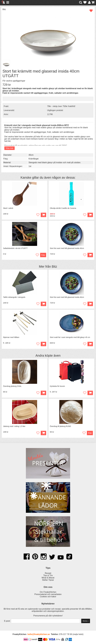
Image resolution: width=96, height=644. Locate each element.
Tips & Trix (48, 575)
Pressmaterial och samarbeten (48, 594)
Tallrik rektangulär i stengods (14, 297)
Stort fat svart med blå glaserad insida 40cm (67, 248)
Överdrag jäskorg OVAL (12, 386)
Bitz (4, 9)
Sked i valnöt (8, 208)
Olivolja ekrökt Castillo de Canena (63, 208)
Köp (43, 255)
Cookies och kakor (48, 597)
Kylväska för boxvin (57, 386)
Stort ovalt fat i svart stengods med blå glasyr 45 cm (70, 337)
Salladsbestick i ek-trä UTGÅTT (15, 248)
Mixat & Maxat (48, 578)
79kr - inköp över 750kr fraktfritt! (61, 106)
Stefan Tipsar (48, 580)
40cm (31, 155)
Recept (48, 573)
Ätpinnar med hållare (11, 337)
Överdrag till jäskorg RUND (60, 426)
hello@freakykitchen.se (39, 634)
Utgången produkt (55, 110)
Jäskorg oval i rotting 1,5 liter (14, 426)
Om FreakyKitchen (48, 592)
